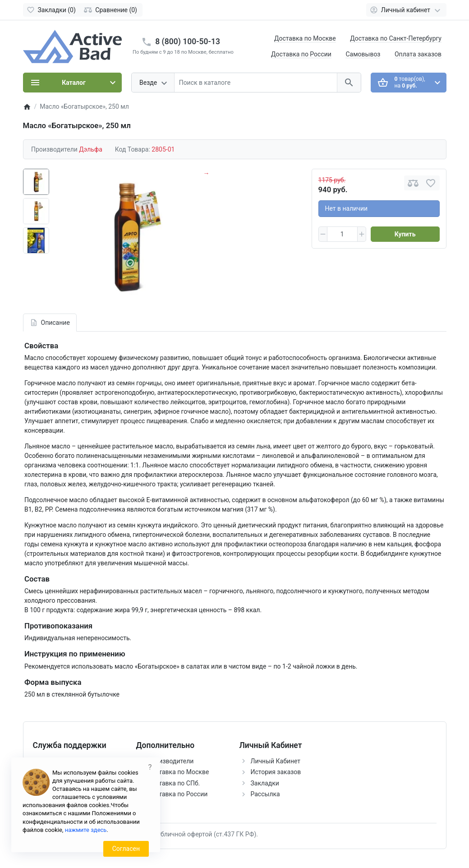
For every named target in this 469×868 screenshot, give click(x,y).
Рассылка (265, 794)
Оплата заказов (418, 54)
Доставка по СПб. (174, 783)
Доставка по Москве (305, 38)
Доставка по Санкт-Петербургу (396, 38)
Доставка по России (301, 54)
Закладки (265, 783)
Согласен (126, 849)
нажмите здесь (86, 830)
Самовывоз (363, 54)
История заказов (276, 772)
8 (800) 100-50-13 (188, 42)
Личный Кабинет (276, 761)
